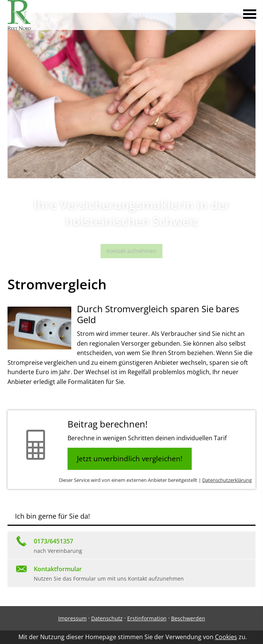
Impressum (72, 618)
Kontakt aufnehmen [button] (131, 251)
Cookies (226, 637)
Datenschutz (107, 618)
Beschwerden (188, 618)
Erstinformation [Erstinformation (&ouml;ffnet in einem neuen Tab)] (147, 618)
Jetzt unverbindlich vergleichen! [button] (130, 459)
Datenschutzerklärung (227, 480)
